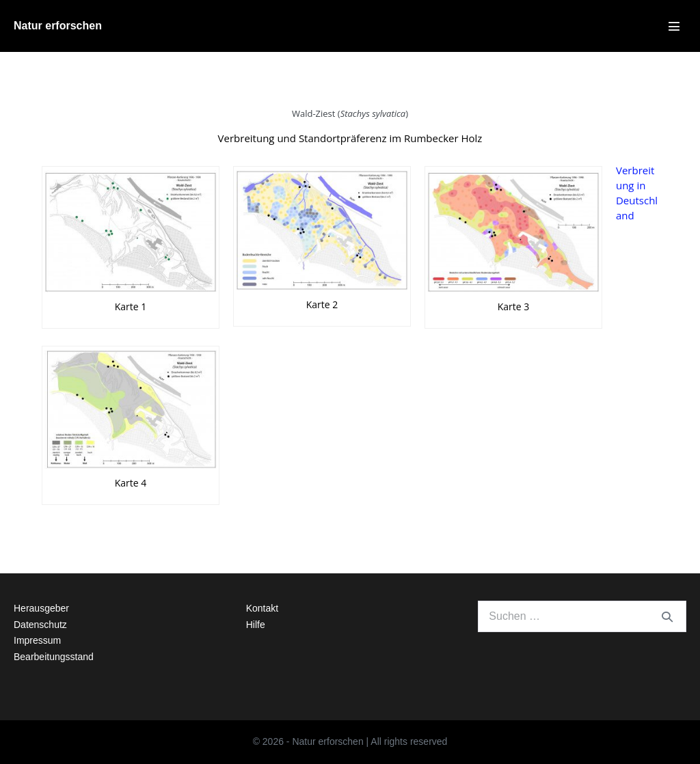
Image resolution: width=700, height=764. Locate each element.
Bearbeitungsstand (54, 657)
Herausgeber (41, 608)
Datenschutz (40, 625)
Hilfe (256, 625)
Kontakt (262, 608)
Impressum (37, 640)
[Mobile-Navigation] (674, 26)
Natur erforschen (58, 26)
